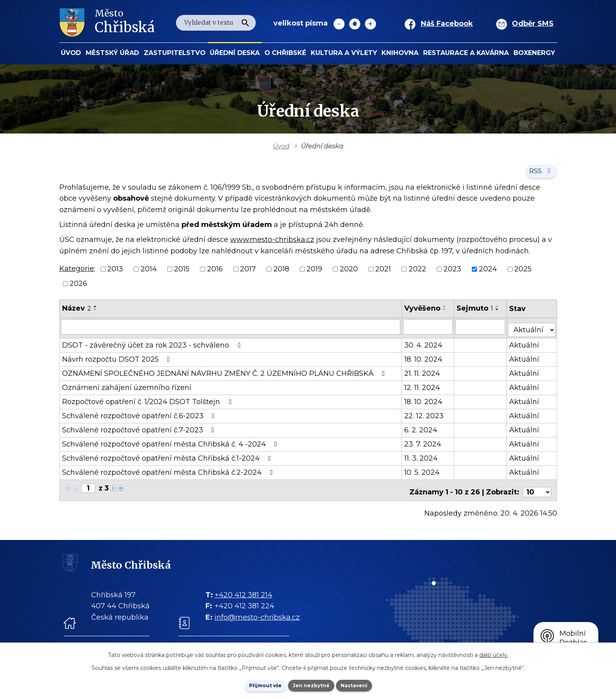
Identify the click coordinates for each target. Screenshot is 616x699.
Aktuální (528, 348)
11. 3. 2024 (423, 461)
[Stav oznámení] (533, 331)
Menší (339, 24)
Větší (370, 24)
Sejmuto (478, 314)
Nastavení (365, 684)
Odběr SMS (533, 24)
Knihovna (400, 53)
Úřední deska (235, 53)
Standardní (355, 24)
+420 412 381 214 (243, 594)
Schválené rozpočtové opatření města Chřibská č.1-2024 (168, 461)
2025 (523, 274)
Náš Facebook (447, 24)
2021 (383, 274)
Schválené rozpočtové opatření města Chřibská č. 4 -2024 (171, 446)
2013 (115, 274)
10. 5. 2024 (424, 475)
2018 (281, 274)
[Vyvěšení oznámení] (430, 332)
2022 (417, 274)
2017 (248, 274)
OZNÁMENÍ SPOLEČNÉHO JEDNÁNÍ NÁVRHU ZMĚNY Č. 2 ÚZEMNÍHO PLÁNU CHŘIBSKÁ (225, 376)
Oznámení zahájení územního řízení (127, 390)
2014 (149, 274)
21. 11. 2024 (424, 376)
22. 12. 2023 (426, 418)
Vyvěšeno (425, 314)
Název (77, 314)
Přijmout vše (255, 684)
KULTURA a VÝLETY (344, 53)
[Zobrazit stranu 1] (88, 490)
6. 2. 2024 (423, 432)
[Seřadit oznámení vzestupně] (95, 312)
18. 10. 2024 (426, 362)
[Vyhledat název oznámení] (232, 332)
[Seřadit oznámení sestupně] (95, 315)
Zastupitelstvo (175, 53)
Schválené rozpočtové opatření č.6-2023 (140, 418)
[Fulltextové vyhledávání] (216, 23)
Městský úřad (112, 53)
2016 (215, 274)
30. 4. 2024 (426, 348)
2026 (78, 289)
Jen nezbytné (312, 684)
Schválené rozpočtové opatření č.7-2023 (140, 432)
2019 (314, 274)
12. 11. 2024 (424, 390)
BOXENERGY (534, 53)
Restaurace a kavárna (466, 53)
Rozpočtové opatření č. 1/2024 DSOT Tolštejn (148, 404)
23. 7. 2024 (425, 446)
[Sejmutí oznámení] (483, 332)
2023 (452, 274)
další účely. (494, 653)
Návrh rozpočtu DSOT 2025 (118, 362)
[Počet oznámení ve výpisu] (537, 491)
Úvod (71, 53)
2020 (349, 274)
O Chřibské (285, 53)
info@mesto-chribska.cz (257, 616)
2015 (182, 274)
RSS (539, 176)
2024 (488, 274)
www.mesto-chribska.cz (272, 245)
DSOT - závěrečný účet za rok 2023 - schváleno (153, 348)
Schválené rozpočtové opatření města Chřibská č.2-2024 (169, 475)
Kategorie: (77, 274)
